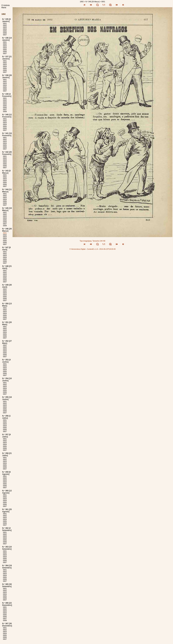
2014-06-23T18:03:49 (107, 249)
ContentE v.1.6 (92, 249)
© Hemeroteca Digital (77, 249)
